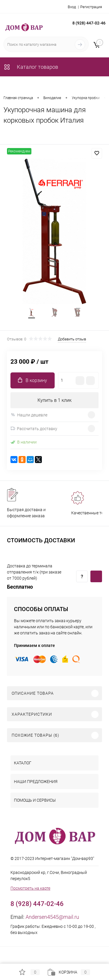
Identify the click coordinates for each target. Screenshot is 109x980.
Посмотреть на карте (30, 888)
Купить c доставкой (96, 576)
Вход (72, 7)
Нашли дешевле (29, 415)
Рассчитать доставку (34, 429)
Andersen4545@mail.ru (52, 917)
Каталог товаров (31, 67)
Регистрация (91, 7)
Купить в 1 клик (54, 400)
